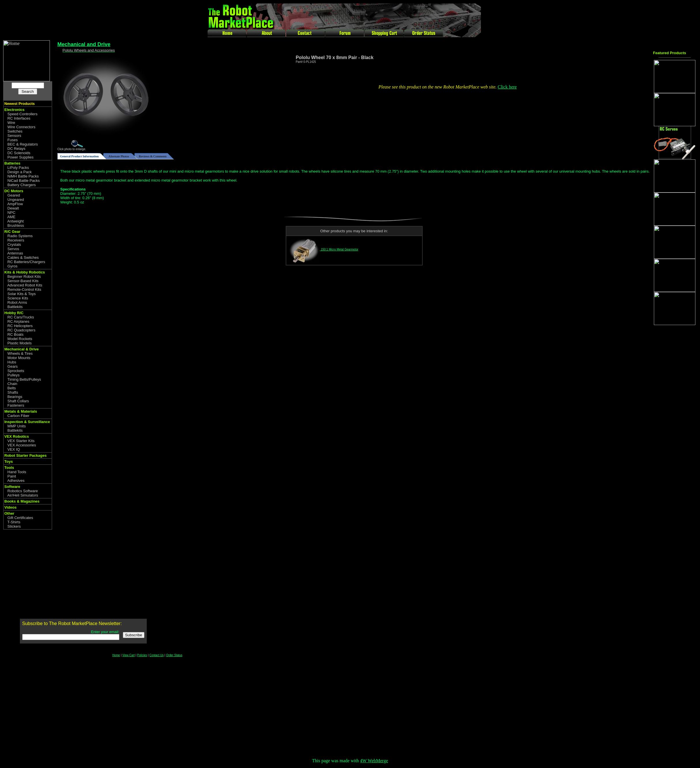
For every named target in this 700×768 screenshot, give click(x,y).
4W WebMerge (374, 761)
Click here (507, 87)
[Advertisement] (676, 420)
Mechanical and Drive (84, 44)
